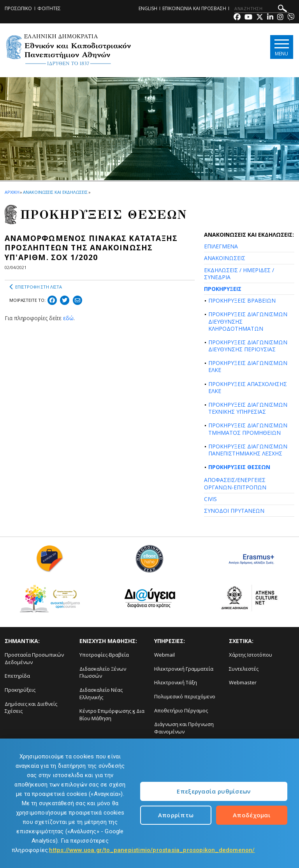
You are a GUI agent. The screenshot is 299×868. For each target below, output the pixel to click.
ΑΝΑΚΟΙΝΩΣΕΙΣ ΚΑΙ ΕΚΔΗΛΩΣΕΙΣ (55, 192)
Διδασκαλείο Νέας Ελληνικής (101, 694)
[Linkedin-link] (270, 18)
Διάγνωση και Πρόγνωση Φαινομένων (184, 728)
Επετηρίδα (17, 676)
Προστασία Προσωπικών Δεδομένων (34, 658)
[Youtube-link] (248, 18)
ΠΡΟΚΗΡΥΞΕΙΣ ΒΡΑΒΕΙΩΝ (242, 300)
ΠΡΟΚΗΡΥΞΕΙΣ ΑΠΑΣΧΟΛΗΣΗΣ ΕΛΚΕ (248, 387)
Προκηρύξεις (20, 690)
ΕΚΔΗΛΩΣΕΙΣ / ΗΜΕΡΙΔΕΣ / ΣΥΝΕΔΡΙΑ (239, 274)
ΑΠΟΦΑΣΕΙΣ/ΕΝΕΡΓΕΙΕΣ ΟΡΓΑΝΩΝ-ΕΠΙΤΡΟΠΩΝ (235, 483)
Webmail (164, 655)
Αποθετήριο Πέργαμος (181, 710)
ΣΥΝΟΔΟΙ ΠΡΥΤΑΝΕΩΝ (234, 511)
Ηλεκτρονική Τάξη (176, 682)
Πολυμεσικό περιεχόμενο (185, 696)
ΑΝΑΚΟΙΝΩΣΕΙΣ (225, 258)
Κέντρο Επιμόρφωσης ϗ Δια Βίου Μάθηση (112, 715)
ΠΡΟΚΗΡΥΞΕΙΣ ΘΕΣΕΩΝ (239, 467)
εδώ (68, 318)
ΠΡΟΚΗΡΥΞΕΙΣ (223, 289)
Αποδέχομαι (252, 815)
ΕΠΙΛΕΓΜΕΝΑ (221, 246)
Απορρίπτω (176, 815)
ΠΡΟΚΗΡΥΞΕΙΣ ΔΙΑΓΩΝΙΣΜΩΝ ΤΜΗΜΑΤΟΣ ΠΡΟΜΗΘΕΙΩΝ (248, 429)
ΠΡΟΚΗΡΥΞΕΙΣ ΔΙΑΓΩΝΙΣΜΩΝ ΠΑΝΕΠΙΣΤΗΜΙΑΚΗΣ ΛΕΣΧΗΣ (248, 450)
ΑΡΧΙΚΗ (12, 192)
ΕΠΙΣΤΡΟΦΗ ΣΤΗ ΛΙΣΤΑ (36, 287)
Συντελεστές (244, 669)
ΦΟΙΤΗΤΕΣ (49, 8)
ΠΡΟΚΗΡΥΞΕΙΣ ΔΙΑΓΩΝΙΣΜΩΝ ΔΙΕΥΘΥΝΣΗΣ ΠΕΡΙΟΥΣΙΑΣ (248, 346)
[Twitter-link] (260, 18)
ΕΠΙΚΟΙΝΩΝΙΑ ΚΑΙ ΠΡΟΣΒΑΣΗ (194, 8)
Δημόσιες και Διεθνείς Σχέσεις (31, 708)
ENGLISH (148, 8)
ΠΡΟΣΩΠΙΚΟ (18, 8)
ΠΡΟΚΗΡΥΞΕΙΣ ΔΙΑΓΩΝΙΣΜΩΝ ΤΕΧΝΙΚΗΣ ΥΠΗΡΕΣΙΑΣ (248, 408)
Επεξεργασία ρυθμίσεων (214, 791)
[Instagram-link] (280, 18)
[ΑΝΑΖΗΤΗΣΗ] (262, 9)
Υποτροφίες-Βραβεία (104, 655)
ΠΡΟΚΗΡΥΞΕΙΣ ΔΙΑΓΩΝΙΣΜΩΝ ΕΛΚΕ (248, 366)
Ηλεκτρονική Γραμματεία (184, 669)
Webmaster (243, 682)
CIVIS (210, 499)
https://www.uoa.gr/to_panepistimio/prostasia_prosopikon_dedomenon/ (152, 850)
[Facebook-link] (237, 18)
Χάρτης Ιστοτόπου (251, 655)
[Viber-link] (291, 18)
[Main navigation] (281, 47)
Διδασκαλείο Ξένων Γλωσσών (103, 672)
